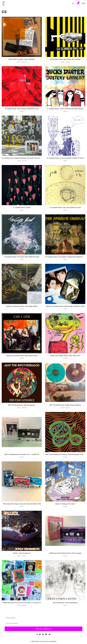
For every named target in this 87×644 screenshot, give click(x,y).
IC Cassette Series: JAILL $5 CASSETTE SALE (65, 208)
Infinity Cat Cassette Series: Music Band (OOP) (22, 356)
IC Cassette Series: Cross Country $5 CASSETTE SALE (65, 158)
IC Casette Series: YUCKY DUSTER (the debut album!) (65, 109)
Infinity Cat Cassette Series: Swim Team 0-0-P (65, 356)
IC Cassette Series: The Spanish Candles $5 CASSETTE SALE (66, 257)
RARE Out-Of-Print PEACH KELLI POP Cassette (65, 553)
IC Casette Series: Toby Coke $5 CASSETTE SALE (22, 109)
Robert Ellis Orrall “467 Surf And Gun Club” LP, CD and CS (22, 603)
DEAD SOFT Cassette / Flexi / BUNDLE (22, 59)
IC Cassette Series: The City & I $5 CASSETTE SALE (22, 257)
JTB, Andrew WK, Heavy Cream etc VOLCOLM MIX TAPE (22, 504)
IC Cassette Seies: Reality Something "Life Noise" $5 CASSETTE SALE (25, 158)
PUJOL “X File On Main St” (22, 553)
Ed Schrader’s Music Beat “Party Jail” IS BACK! (65, 59)
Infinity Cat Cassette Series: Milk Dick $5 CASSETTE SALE (65, 306)
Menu (84, 3)
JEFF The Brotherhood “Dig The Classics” (22, 405)
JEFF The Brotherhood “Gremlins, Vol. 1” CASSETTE (22, 454)
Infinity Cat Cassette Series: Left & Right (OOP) (22, 306)
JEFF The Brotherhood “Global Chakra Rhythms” (65, 405)
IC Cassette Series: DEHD (22, 208)
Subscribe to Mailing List (44, 629)
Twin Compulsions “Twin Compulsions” (65, 603)
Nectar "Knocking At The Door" (65, 504)
